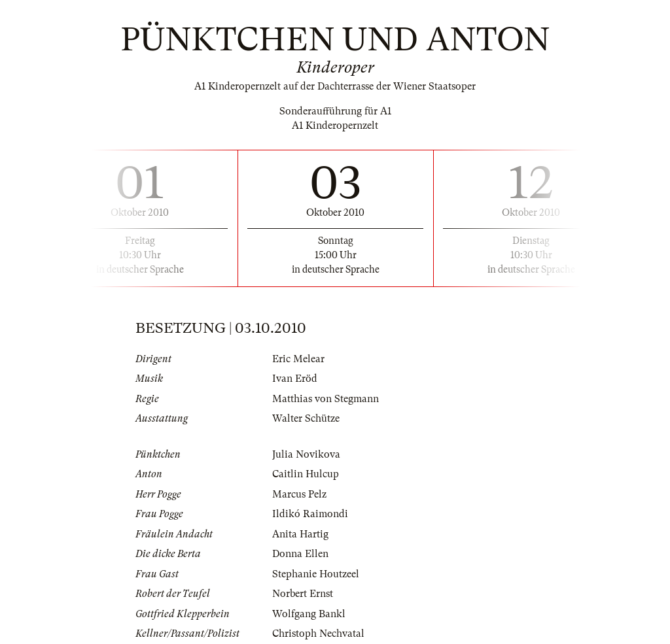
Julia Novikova (306, 454)
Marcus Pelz (299, 494)
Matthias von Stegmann (326, 399)
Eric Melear (298, 359)
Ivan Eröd (295, 379)
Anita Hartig (300, 534)
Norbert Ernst (303, 594)
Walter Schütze (306, 418)
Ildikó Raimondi (310, 514)
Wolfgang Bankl (309, 614)
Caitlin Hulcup (306, 474)
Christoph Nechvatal (318, 634)
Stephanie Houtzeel (316, 574)
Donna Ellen (300, 554)
